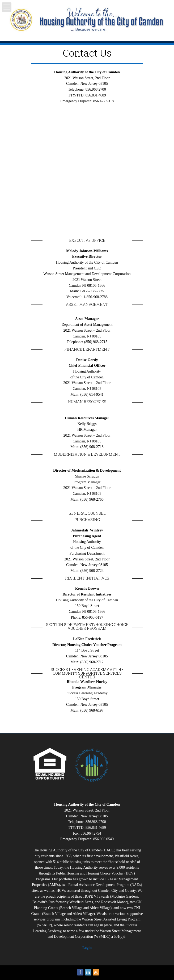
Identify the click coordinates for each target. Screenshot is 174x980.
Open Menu (7, 7)
